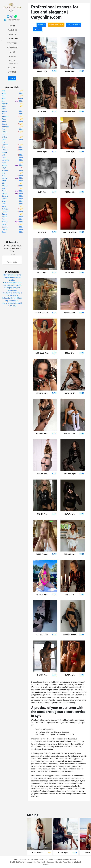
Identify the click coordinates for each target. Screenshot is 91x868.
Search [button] (12, 78)
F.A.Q (43, 862)
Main (16, 859)
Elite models (12, 39)
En (14, 26)
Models (12, 34)
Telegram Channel (12, 20)
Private (59, 862)
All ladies (12, 30)
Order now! (12, 48)
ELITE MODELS (56, 25)
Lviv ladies (76, 862)
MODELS (41, 25)
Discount (12, 68)
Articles (46, 865)
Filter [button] (38, 29)
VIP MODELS (74, 25)
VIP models (12, 43)
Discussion (51, 862)
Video (12, 52)
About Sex (67, 862)
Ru (11, 26)
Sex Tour (12, 72)
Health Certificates (17, 862)
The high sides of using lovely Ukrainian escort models (12, 277)
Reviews (12, 56)
